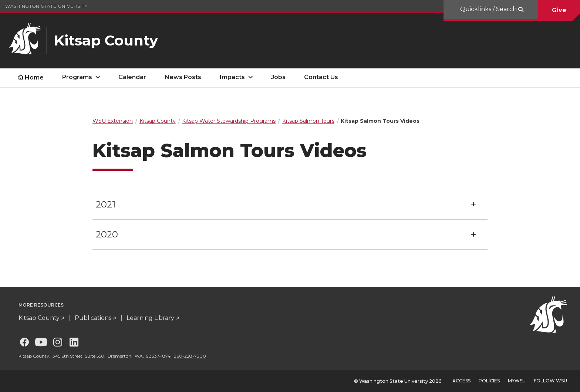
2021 (106, 204)
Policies (489, 381)
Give (559, 10)
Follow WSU (550, 381)
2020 (107, 234)
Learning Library (150, 318)
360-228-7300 (190, 356)
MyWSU (517, 381)
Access (461, 381)
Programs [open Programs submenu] (77, 77)
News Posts (183, 77)
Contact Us (321, 77)
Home (34, 77)
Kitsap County (39, 318)
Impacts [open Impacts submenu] (232, 77)
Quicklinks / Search (489, 9)
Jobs (278, 77)
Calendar (132, 77)
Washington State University (46, 6)
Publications (93, 318)
